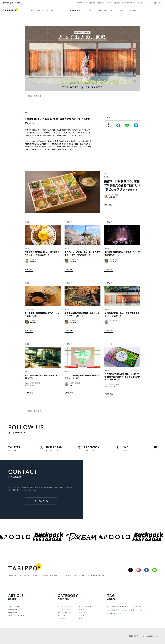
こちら (71, 149)
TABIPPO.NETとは (81, 3)
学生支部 (117, 3)
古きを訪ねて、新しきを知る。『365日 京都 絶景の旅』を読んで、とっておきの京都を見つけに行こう (122, 377)
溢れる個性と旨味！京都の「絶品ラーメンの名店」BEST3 (42, 314)
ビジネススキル (64, 609)
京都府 (106, 177)
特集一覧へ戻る (35, 96)
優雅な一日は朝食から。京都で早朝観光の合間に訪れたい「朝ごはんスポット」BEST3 (122, 185)
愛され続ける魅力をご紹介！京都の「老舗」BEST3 (41, 377)
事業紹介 (101, 3)
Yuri (111, 323)
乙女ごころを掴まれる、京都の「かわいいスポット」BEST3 (82, 377)
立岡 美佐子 (113, 197)
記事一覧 (40, 10)
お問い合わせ (141, 3)
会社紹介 (92, 3)
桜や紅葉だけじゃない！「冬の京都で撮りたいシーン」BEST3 (122, 314)
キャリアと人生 (85, 606)
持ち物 (82, 609)
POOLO (109, 3)
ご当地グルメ (29, 309)
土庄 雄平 (73, 262)
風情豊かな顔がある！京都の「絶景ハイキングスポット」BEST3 (82, 314)
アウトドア (91, 10)
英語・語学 (103, 10)
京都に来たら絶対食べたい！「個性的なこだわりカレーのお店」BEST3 (42, 253)
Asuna (32, 385)
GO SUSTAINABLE (65, 606)
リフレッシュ (63, 618)
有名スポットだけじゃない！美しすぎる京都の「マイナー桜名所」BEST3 (82, 253)
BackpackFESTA (64, 612)
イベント (53, 10)
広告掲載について (128, 3)
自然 (112, 10)
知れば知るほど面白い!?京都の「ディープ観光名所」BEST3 (122, 253)
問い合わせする (41, 501)
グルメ (121, 10)
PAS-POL (112, 387)
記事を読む (108, 205)
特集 (47, 10)
